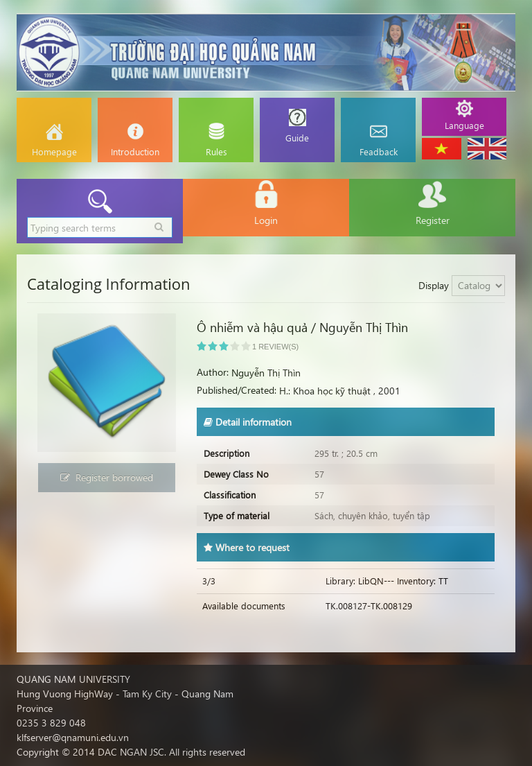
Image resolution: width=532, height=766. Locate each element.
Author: (213, 372)
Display (434, 285)
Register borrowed (107, 477)
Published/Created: (237, 390)
